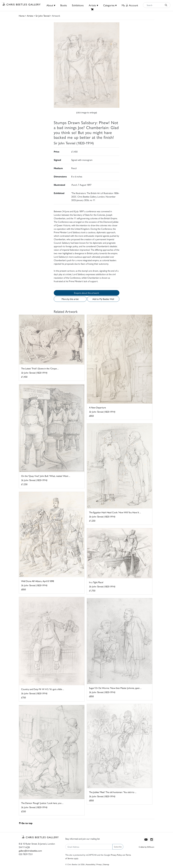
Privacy (99, 864)
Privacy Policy (116, 855)
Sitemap (106, 864)
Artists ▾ (93, 5)
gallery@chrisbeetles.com (30, 851)
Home (22, 16)
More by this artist (70, 299)
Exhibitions (78, 5)
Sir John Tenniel (43, 16)
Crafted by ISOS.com (146, 847)
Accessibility (90, 864)
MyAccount (130, 5)
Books (64, 5)
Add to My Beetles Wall (103, 299)
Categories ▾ (110, 5)
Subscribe (118, 847)
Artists (30, 16)
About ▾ (51, 5)
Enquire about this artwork (86, 293)
